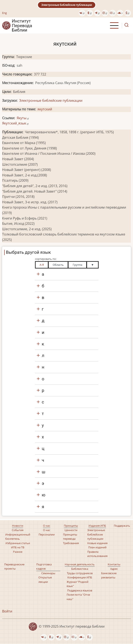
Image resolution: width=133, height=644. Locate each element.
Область (58, 265)
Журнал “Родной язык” (77, 584)
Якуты (23, 118)
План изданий (97, 547)
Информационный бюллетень (18, 537)
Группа (77, 265)
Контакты (114, 564)
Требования (71, 543)
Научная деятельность (80, 564)
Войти (7, 611)
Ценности (71, 530)
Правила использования (97, 554)
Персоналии (47, 534)
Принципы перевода (70, 537)
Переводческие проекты (14, 566)
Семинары (48, 573)
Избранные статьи (18, 543)
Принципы (71, 526)
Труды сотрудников (80, 573)
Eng (4, 13)
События (18, 530)
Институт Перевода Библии (22, 25)
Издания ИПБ (97, 526)
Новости (18, 526)
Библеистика (80, 569)
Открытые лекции (45, 579)
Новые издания (97, 543)
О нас (47, 526)
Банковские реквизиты (109, 575)
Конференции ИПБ (80, 577)
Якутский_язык (16, 123)
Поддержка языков (80, 590)
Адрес (114, 569)
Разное (18, 552)
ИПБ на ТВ (18, 547)
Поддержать (122, 526)
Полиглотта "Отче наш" (78, 597)
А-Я (42, 265)
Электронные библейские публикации (67, 5)
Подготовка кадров (44, 566)
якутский (45, 109)
